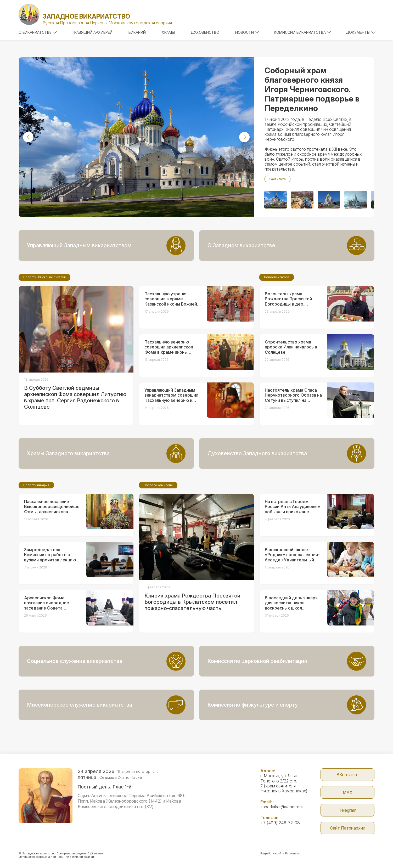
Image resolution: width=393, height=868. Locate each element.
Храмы (168, 32)
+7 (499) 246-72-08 (280, 823)
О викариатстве (38, 32)
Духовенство (205, 32)
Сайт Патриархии (348, 828)
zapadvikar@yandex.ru (282, 807)
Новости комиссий (158, 485)
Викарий (137, 32)
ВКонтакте (347, 775)
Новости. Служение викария (44, 277)
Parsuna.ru (293, 853)
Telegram (348, 810)
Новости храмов (277, 277)
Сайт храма (277, 179)
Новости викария (36, 485)
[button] (28, 137)
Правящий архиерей (92, 32)
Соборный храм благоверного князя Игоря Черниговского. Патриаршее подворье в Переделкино (312, 89)
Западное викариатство (86, 16)
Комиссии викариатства (302, 32)
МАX (348, 792)
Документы (361, 32)
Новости (247, 32)
